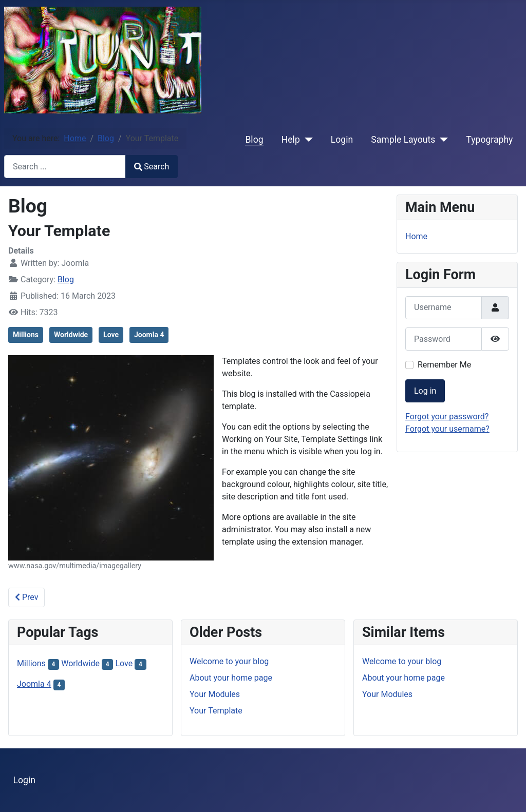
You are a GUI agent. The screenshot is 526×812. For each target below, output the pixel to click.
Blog (254, 140)
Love (111, 335)
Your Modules (215, 694)
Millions (26, 335)
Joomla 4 (149, 335)
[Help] (306, 140)
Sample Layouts (403, 140)
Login (342, 140)
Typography (489, 140)
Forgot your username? (447, 429)
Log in (425, 391)
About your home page (231, 678)
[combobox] (65, 167)
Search (152, 167)
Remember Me (444, 365)
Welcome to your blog (229, 661)
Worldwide (71, 335)
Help (291, 140)
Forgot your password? (447, 417)
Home (416, 236)
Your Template (216, 711)
